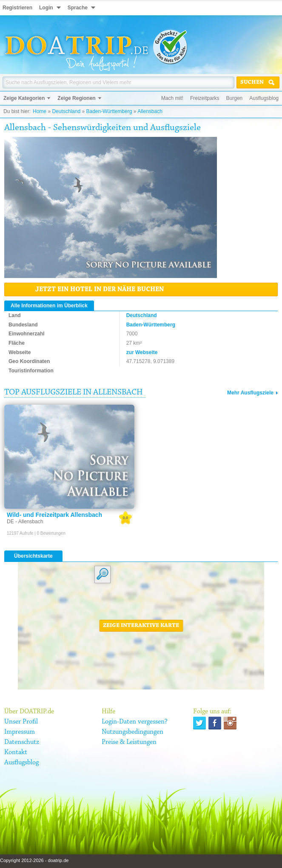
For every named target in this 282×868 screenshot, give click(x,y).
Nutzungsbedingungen (132, 732)
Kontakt (16, 752)
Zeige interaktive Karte (141, 626)
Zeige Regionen (76, 98)
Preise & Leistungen (129, 742)
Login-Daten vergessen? (135, 722)
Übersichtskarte (33, 556)
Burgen (235, 98)
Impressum (20, 732)
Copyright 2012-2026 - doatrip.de (34, 860)
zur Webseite (142, 352)
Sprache (78, 8)
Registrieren (17, 8)
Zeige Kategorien (24, 98)
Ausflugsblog (264, 98)
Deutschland (66, 111)
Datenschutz (22, 742)
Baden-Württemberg (109, 111)
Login (46, 8)
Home (40, 111)
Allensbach (150, 111)
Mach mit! (172, 98)
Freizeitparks (205, 98)
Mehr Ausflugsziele (250, 393)
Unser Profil (21, 722)
